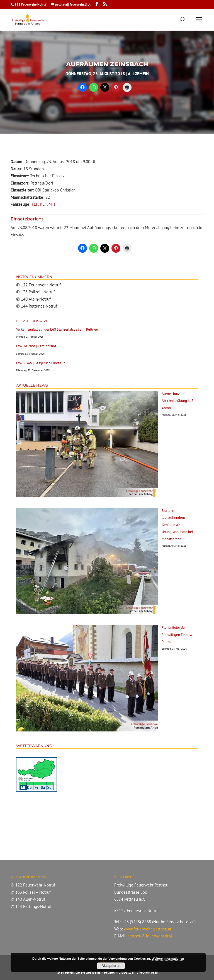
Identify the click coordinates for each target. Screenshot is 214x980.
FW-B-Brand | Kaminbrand (36, 346)
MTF (52, 204)
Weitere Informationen (168, 959)
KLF (43, 204)
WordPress (148, 972)
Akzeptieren (111, 966)
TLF (35, 204)
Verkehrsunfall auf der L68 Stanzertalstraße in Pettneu (57, 329)
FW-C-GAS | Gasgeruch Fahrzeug (41, 363)
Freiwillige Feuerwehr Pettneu (88, 972)
